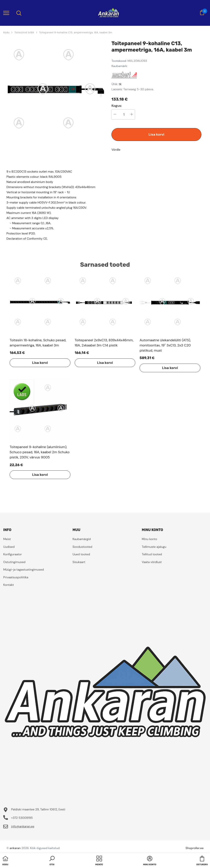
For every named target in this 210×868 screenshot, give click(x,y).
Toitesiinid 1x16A (24, 32)
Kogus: (117, 106)
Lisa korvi (156, 134)
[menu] (6, 13)
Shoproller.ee (195, 848)
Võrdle (116, 150)
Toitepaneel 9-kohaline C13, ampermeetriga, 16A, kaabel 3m (76, 32)
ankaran (15, 848)
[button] (52, 861)
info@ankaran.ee (23, 826)
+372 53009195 (22, 818)
